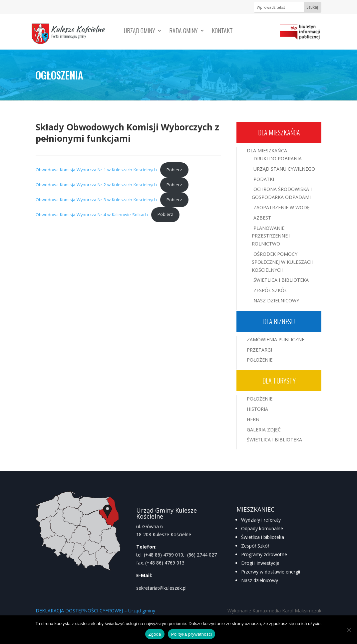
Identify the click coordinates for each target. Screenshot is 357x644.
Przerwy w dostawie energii (271, 572)
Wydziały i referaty (261, 520)
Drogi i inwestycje (260, 563)
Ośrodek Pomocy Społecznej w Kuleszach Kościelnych (283, 262)
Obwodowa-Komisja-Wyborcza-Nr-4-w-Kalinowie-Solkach (92, 214)
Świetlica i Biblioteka (281, 280)
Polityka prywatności (192, 634)
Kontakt (222, 32)
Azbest (262, 218)
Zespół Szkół (270, 290)
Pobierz (174, 170)
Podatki (264, 179)
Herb (253, 419)
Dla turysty (279, 381)
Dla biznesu (279, 321)
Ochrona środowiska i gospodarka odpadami (282, 193)
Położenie (260, 360)
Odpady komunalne (262, 528)
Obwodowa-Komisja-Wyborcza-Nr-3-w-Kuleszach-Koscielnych (96, 200)
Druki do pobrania (278, 159)
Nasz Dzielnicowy (276, 301)
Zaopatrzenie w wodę (282, 207)
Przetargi (259, 350)
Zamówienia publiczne (276, 339)
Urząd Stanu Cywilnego (284, 169)
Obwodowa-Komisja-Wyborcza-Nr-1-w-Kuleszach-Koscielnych (96, 170)
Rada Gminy (183, 32)
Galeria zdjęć (264, 430)
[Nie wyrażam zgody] (349, 630)
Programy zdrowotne (264, 554)
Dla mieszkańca (279, 132)
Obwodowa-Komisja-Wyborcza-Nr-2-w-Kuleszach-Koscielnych (96, 185)
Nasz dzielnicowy (260, 580)
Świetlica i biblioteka (263, 537)
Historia (257, 409)
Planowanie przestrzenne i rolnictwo (271, 236)
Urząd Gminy (140, 32)
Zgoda (155, 634)
